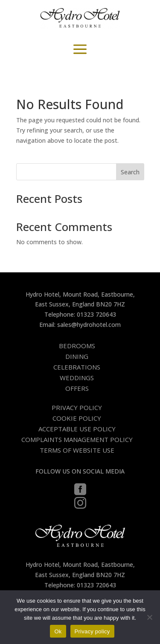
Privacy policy (92, 631)
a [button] (80, 50)
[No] (149, 617)
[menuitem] (80, 346)
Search (130, 172)
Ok (58, 631)
